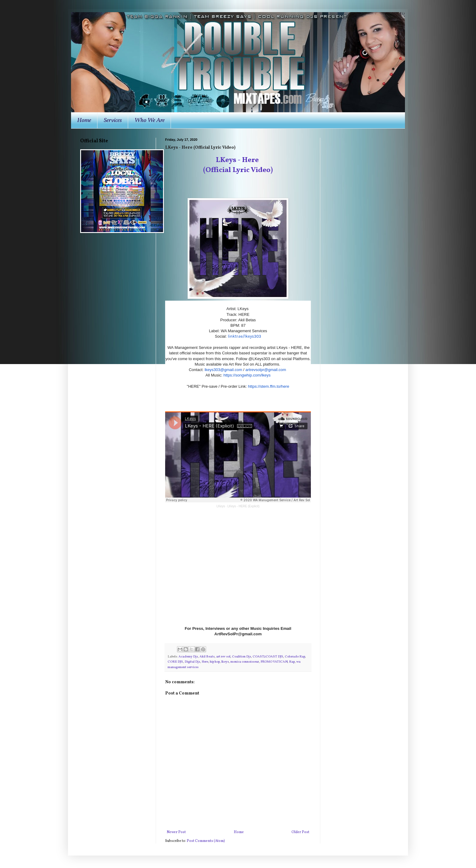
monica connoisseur (245, 662)
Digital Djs (192, 662)
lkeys (225, 662)
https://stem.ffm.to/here (269, 386)
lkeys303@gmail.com (223, 370)
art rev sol (223, 657)
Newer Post (176, 832)
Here (205, 662)
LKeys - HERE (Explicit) (243, 506)
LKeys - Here (238, 160)
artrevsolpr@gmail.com (266, 370)
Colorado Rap (295, 657)
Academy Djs (188, 657)
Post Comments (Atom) (206, 841)
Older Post (300, 832)
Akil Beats (207, 657)
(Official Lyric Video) (238, 170)
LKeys (221, 506)
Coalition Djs (241, 657)
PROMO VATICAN (274, 662)
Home (84, 120)
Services (113, 120)
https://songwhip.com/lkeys (247, 375)
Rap (292, 662)
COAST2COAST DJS (268, 657)
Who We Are (150, 120)
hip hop (215, 662)
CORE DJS (175, 662)
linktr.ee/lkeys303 (244, 336)
